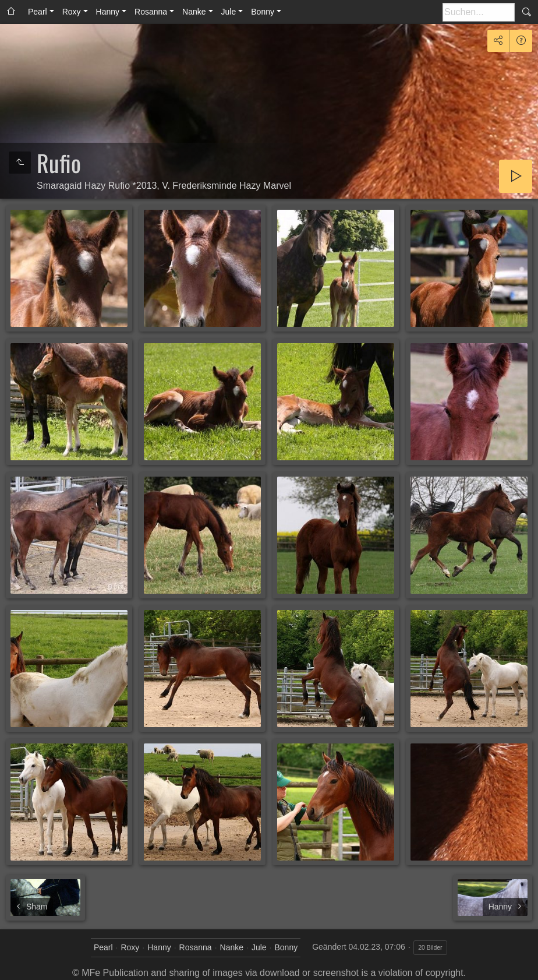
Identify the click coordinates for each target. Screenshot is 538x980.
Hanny (108, 12)
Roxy (72, 12)
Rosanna (151, 12)
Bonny (263, 12)
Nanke (194, 12)
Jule (229, 12)
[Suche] (479, 12)
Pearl (38, 12)
